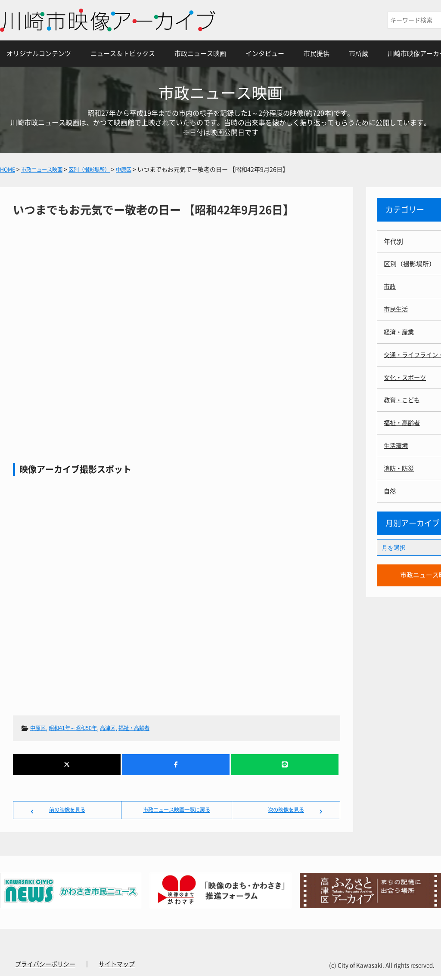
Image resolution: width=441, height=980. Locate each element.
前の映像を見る (67, 812)
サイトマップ (117, 968)
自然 (390, 488)
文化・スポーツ (406, 376)
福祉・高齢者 (149, 728)
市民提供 (317, 54)
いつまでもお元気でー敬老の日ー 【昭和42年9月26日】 (177, 325)
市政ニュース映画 (200, 54)
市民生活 (397, 309)
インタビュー (265, 54)
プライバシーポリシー (45, 968)
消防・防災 (400, 465)
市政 (390, 286)
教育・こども (403, 398)
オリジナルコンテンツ (39, 54)
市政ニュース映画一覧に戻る (177, 812)
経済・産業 (400, 331)
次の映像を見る (286, 812)
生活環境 (397, 443)
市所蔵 (359, 54)
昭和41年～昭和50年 (79, 728)
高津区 (119, 728)
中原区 (39, 728)
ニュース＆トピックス (123, 54)
